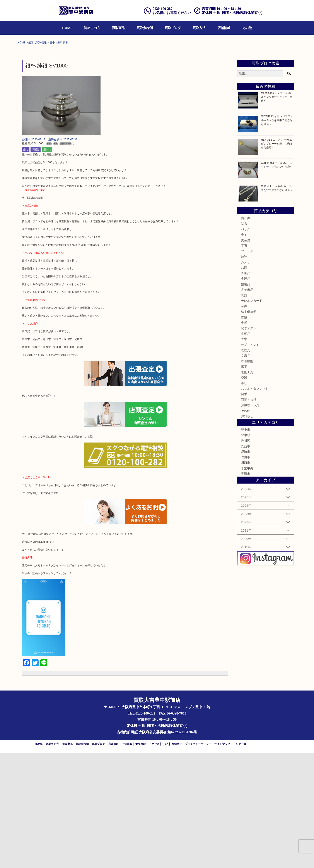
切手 (244, 509)
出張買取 (127, 859)
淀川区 (246, 555)
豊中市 (47, 264)
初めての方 (92, 28)
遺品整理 (140, 859)
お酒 (244, 382)
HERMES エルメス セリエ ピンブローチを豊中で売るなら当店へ (277, 258)
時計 (244, 371)
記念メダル (249, 443)
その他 (247, 28)
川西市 (246, 577)
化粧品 (246, 448)
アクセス (154, 859)
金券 (244, 421)
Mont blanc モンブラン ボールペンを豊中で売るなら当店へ (277, 212)
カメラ (246, 377)
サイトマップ (222, 859)
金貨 (244, 437)
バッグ (246, 344)
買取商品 (118, 28)
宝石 (244, 360)
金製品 (246, 393)
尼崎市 (246, 566)
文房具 (246, 470)
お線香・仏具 (250, 520)
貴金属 (246, 355)
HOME (67, 28)
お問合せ (177, 859)
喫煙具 (246, 465)
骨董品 (246, 388)
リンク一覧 (240, 859)
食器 (244, 410)
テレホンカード (252, 415)
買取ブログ (173, 28)
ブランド (247, 366)
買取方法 (199, 28)
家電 (244, 481)
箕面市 (246, 561)
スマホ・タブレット (255, 503)
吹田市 (246, 572)
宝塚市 (246, 588)
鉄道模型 (247, 476)
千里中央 (247, 583)
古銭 (244, 432)
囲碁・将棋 (249, 514)
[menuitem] (67, 28)
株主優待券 (249, 426)
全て (26, 264)
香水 (244, 454)
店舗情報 (224, 28)
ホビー (246, 498)
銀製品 (36, 264)
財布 (244, 338)
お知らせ (247, 531)
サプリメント (250, 459)
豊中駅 (246, 550)
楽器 (244, 492)
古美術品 (247, 404)
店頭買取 (113, 859)
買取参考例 (145, 28)
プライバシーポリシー (198, 859)
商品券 (246, 333)
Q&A (165, 859)
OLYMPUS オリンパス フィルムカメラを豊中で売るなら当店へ (277, 235)
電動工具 (247, 487)
